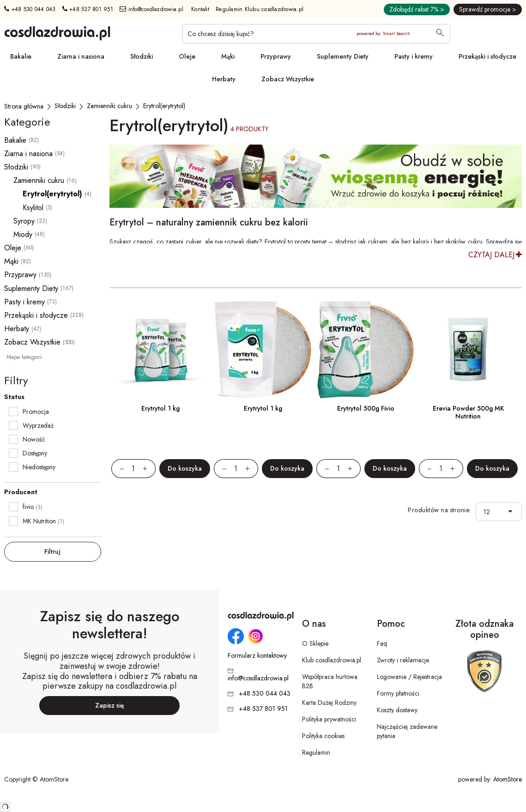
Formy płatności (398, 693)
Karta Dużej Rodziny (329, 703)
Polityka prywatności (329, 719)
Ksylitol (33, 208)
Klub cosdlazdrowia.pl (332, 660)
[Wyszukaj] (440, 34)
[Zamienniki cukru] (109, 106)
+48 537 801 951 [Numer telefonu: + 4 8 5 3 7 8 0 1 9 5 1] (88, 9)
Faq (382, 643)
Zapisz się (110, 705)
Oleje (187, 56)
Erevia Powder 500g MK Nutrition (468, 412)
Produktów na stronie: (439, 510)
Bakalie (21, 56)
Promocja (36, 412)
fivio (28, 507)
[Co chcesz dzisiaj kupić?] (316, 34)
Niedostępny (39, 467)
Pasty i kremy (414, 56)
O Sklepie (315, 643)
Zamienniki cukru (39, 180)
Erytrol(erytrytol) (52, 194)
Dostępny (35, 453)
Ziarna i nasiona (81, 56)
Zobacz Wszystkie (288, 79)
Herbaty (224, 79)
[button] (512, 512)
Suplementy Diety (343, 56)
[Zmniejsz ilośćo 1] (118, 469)
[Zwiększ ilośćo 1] (149, 469)
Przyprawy (276, 56)
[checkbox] (13, 412)
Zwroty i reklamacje (403, 660)
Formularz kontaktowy (257, 656)
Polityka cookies (323, 736)
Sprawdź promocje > (488, 9)
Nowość (34, 439)
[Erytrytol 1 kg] (161, 350)
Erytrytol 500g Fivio (366, 408)
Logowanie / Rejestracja (409, 677)
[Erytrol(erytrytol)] (164, 106)
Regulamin (316, 752)
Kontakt (200, 9)
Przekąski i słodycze (487, 56)
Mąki (228, 56)
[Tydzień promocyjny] (316, 176)
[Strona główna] (24, 106)
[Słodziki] (65, 106)
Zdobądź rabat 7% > (417, 9)
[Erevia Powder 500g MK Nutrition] (468, 350)
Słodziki (142, 56)
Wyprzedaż (38, 425)
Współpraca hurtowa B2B (330, 681)
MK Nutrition (39, 521)
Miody (23, 234)
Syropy (24, 221)
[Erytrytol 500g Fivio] (366, 350)
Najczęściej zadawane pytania (407, 731)
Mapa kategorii (24, 357)
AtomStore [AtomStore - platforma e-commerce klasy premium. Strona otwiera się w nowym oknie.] (508, 779)
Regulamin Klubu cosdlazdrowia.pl (260, 9)
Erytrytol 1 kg (160, 408)
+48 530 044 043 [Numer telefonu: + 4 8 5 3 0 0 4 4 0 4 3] (30, 9)
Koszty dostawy (397, 710)
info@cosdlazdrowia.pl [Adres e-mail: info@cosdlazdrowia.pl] (151, 9)
